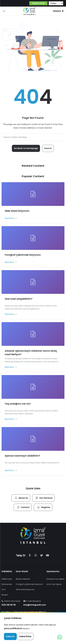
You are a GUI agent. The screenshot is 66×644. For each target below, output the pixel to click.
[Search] (32, 137)
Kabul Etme (25, 636)
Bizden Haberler (23, 579)
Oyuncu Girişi (38, 3)
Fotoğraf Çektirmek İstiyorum (29, 584)
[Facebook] (30, 555)
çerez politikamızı (13, 628)
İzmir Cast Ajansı (54, 584)
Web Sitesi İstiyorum (25, 589)
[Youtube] (47, 555)
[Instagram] (36, 555)
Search (47, 148)
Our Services (44, 498)
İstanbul (58, 11)
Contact (23, 507)
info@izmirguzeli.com (35, 605)
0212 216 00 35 (9, 605)
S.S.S (4, 589)
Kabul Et (10, 636)
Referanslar (7, 584)
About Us (21, 498)
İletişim (5, 595)
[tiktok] (42, 555)
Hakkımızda (7, 579)
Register (43, 507)
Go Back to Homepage (25, 148)
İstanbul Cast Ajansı (55, 579)
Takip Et (21, 555)
